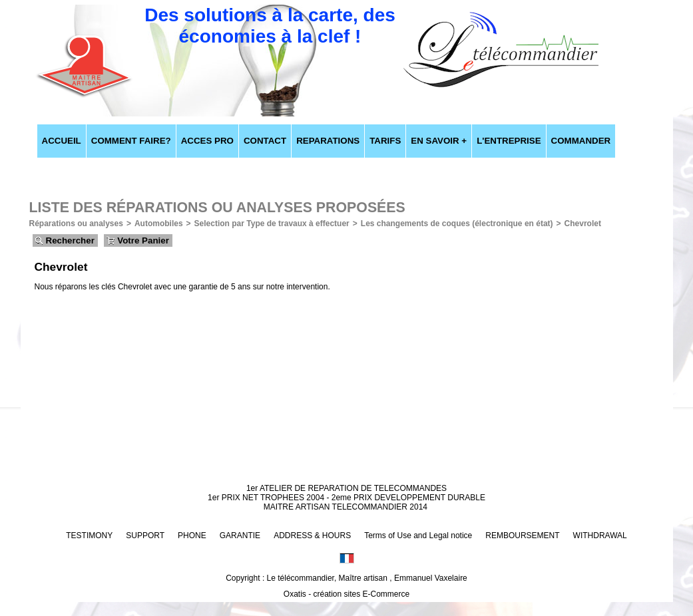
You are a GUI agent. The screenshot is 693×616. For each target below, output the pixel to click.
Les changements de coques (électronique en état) (457, 224)
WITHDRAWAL (600, 536)
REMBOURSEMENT (522, 536)
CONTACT (265, 141)
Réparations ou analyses (76, 224)
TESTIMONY (89, 536)
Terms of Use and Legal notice (418, 536)
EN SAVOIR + (439, 141)
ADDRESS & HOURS (312, 536)
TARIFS (385, 141)
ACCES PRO (207, 141)
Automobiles (159, 224)
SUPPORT (145, 536)
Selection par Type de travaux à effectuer (272, 224)
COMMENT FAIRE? (131, 141)
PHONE (192, 536)
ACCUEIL (62, 141)
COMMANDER (581, 141)
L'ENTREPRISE (509, 141)
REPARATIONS (328, 141)
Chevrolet (583, 224)
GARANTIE (240, 536)
